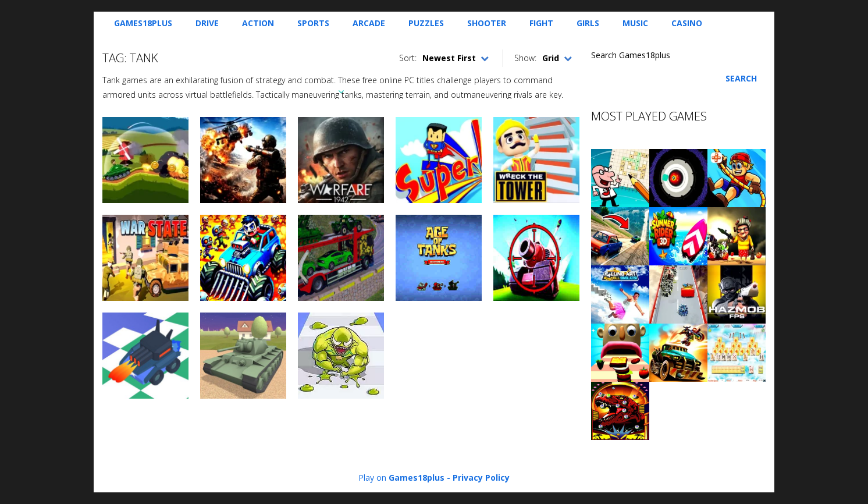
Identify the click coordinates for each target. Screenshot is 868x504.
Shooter (487, 23)
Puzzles (426, 23)
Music (635, 23)
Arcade (369, 23)
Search (741, 78)
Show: (525, 58)
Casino (687, 23)
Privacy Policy (481, 478)
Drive (207, 23)
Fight (541, 23)
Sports (313, 23)
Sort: (408, 58)
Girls (588, 23)
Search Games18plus (631, 55)
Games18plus (143, 23)
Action (258, 23)
